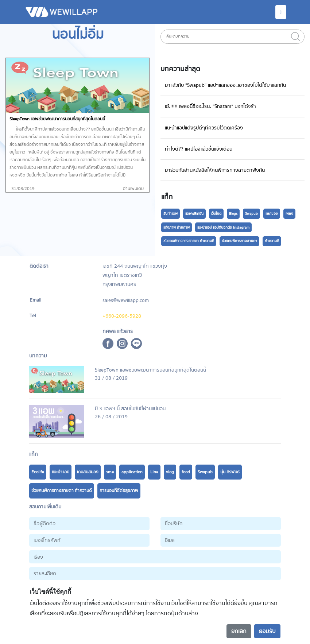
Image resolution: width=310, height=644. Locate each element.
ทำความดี (272, 241)
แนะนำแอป (61, 472)
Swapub (251, 214)
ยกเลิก (239, 631)
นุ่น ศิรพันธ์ (230, 472)
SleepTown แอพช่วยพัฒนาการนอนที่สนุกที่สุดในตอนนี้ (150, 370)
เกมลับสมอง (88, 472)
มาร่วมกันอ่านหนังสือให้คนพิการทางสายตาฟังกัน (215, 170)
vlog (170, 472)
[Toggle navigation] (281, 12)
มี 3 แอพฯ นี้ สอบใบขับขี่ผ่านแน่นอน (130, 409)
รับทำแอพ (170, 214)
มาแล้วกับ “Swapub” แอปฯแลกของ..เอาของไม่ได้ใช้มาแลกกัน (225, 85)
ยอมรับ (267, 631)
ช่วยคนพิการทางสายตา (239, 241)
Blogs (233, 214)
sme (110, 472)
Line (154, 472)
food (186, 472)
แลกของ (272, 214)
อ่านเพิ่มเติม (133, 189)
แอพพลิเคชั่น (194, 214)
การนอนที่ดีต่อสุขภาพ (119, 491)
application (132, 472)
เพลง (289, 214)
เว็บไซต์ (216, 214)
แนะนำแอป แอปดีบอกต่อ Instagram (223, 228)
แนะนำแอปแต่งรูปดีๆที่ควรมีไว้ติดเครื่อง (204, 128)
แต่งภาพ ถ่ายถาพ (177, 228)
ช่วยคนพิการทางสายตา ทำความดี (189, 241)
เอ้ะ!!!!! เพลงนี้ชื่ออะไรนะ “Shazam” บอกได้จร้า (210, 106)
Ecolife (38, 472)
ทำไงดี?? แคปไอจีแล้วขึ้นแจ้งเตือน (199, 149)
